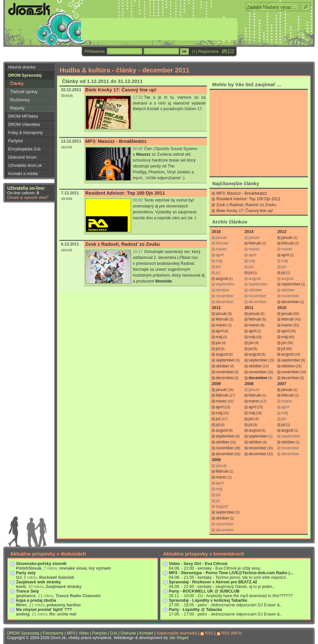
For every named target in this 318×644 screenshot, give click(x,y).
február (255, 243)
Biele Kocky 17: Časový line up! (121, 90)
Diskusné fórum (22, 157)
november (225, 372)
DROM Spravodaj (25, 75)
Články (17, 84)
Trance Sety (28, 591)
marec (221, 325)
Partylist (15, 141)
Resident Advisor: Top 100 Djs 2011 (125, 193)
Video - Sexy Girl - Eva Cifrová (198, 564)
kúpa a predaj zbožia (36, 600)
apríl (285, 255)
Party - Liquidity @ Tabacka (195, 610)
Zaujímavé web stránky (39, 582)
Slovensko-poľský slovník (41, 564)
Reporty (17, 108)
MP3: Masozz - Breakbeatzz (116, 141)
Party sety (26, 573)
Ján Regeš (179, 638)
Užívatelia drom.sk (25, 166)
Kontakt (146, 633)
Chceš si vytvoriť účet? (28, 198)
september (291, 284)
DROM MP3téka (23, 116)
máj (219, 337)
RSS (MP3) (232, 633)
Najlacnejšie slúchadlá (177, 633)
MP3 (71, 633)
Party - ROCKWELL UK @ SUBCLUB (204, 591)
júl (250, 273)
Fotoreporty (53, 633)
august (222, 279)
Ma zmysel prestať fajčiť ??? (44, 610)
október (222, 366)
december (290, 302)
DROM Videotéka (24, 125)
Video (84, 633)
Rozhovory (20, 100)
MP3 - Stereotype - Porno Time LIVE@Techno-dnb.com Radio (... (231, 573)
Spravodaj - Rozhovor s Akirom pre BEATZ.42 (213, 582)
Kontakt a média (23, 174)
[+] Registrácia (206, 51)
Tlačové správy (24, 92)
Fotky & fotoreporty (25, 133)
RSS (209, 633)
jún (218, 343)
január (287, 238)
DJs (114, 633)
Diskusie (128, 633)
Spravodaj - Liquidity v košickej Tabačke (208, 600)
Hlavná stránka (22, 67)
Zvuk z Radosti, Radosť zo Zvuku (123, 244)
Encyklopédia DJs (24, 149)
